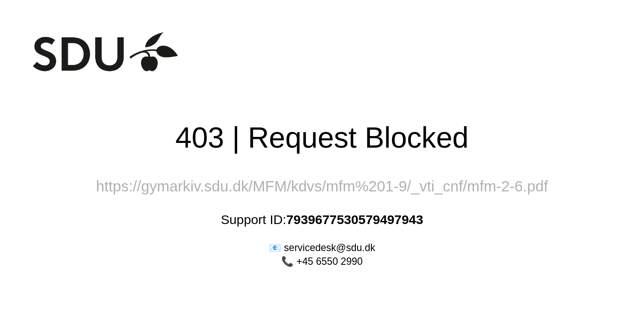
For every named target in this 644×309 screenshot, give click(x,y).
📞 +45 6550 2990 (322, 261)
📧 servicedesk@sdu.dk (322, 248)
